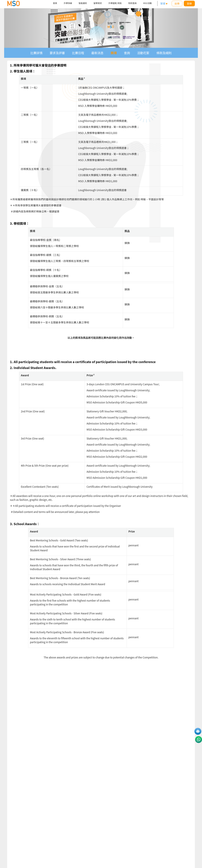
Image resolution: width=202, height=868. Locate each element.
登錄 (189, 3)
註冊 (177, 3)
